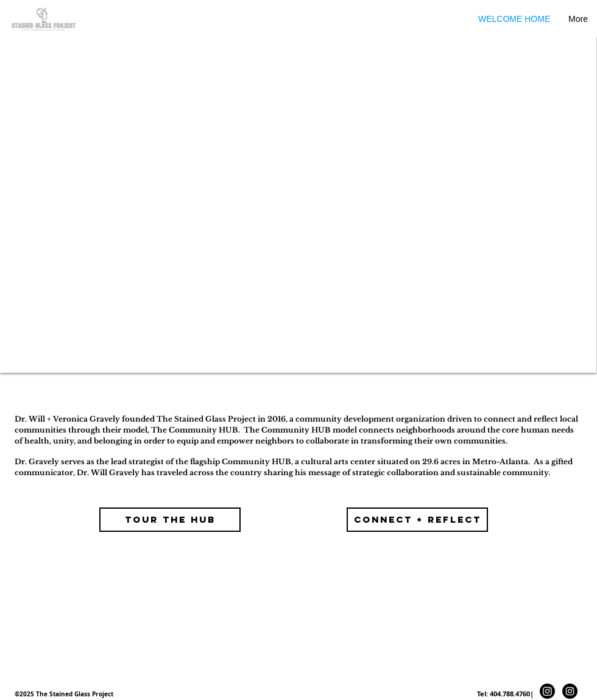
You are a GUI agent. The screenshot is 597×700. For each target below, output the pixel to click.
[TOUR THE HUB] (170, 520)
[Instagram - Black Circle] (570, 691)
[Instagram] (547, 691)
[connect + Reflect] (417, 520)
